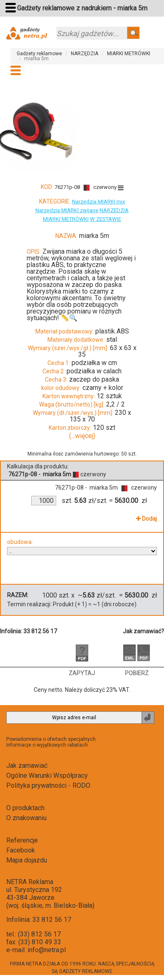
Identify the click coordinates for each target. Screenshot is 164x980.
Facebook (21, 850)
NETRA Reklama (30, 882)
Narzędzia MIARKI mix (98, 202)
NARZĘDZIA (84, 54)
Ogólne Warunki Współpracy (47, 775)
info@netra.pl (47, 950)
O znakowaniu (26, 818)
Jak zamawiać (27, 766)
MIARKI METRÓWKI (129, 54)
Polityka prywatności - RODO (48, 785)
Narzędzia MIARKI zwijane (67, 210)
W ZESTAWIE (106, 219)
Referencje (22, 840)
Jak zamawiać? (143, 631)
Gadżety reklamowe (39, 54)
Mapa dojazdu (27, 860)
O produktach (25, 808)
